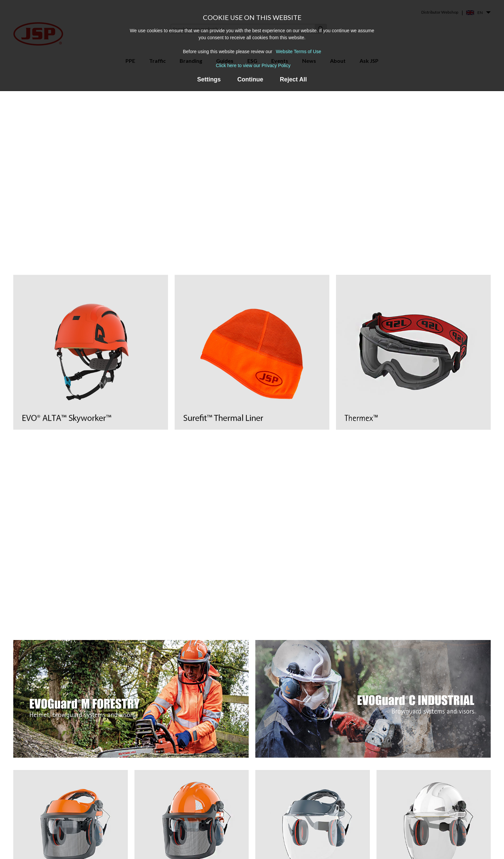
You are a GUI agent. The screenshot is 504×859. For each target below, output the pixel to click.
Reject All (293, 79)
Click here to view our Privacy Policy (253, 65)
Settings (209, 79)
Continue (250, 79)
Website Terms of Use (298, 52)
